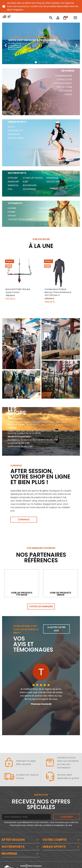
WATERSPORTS (13, 847)
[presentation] (6, 43)
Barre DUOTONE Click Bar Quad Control (18, 291)
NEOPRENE (9, 854)
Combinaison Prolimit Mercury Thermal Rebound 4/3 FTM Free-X (58, 292)
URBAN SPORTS (54, 847)
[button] (36, 62)
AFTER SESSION (13, 840)
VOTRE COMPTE (55, 840)
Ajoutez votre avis (56, 629)
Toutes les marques (41, 606)
